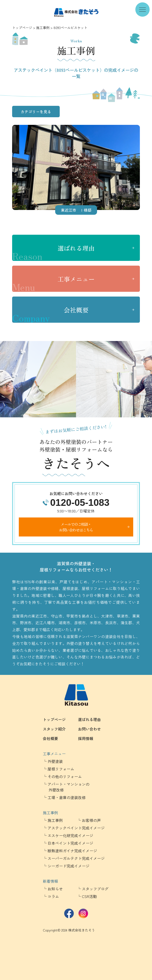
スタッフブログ (95, 889)
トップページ (22, 28)
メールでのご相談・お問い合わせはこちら (76, 527)
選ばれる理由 (53, 252)
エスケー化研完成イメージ (70, 835)
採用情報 (86, 738)
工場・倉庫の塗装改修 (67, 797)
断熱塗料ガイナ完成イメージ (72, 851)
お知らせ (55, 889)
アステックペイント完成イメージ (76, 828)
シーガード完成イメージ (69, 866)
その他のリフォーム (65, 776)
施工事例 (43, 28)
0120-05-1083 (80, 502)
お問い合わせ (89, 729)
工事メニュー (53, 283)
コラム (53, 896)
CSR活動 (89, 896)
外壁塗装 (55, 761)
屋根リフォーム (61, 769)
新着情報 (50, 881)
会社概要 (50, 314)
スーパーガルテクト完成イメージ (76, 858)
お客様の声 (91, 820)
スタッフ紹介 (54, 729)
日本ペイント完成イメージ (70, 843)
